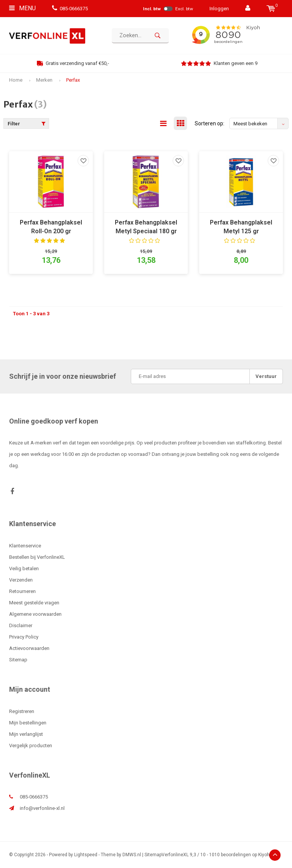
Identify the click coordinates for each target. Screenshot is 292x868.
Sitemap (18, 660)
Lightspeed (86, 855)
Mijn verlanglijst (26, 734)
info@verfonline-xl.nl (42, 808)
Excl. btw (184, 9)
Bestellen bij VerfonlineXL (37, 557)
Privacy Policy (24, 637)
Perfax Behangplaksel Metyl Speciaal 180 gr (146, 227)
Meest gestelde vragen (34, 603)
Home (16, 80)
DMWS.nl (132, 855)
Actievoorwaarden (29, 648)
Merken (44, 80)
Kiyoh (264, 855)
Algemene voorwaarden (35, 614)
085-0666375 (70, 9)
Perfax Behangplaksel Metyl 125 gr (241, 227)
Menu (22, 8)
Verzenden (21, 580)
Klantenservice (25, 546)
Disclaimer (21, 625)
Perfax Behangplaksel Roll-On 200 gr (51, 227)
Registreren (22, 711)
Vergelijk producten (31, 745)
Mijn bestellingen (28, 723)
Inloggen (219, 9)
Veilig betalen (24, 568)
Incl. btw (152, 9)
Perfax (73, 80)
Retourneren (22, 591)
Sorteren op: (209, 123)
